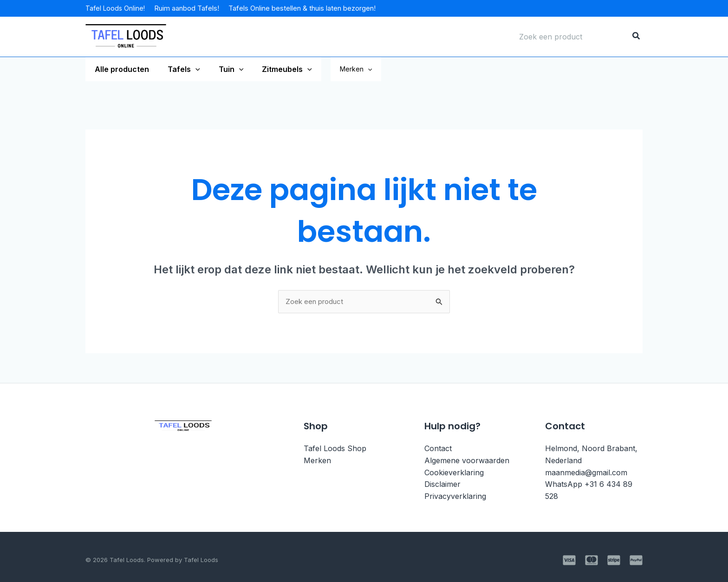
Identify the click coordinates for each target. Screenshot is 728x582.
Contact (438, 449)
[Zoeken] (637, 37)
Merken (380, 69)
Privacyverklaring (455, 497)
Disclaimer (442, 485)
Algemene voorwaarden (467, 461)
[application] (190, 69)
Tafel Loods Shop (335, 449)
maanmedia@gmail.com (586, 473)
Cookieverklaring (454, 473)
